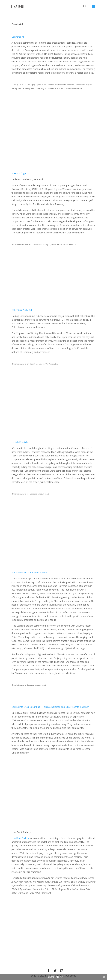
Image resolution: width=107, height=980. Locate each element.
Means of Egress (20, 173)
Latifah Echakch (20, 442)
